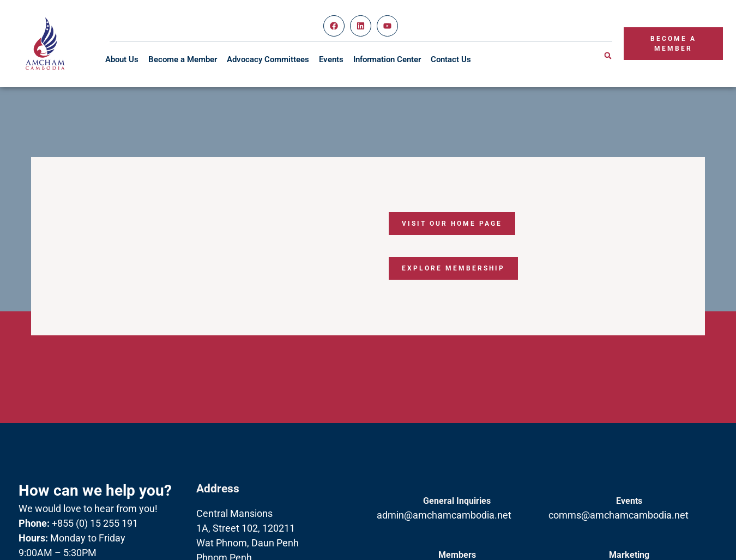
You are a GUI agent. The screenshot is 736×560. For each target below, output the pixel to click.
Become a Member (183, 59)
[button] (608, 56)
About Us (122, 59)
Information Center (387, 59)
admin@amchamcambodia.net (444, 515)
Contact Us (451, 59)
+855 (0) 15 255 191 (78, 523)
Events (331, 59)
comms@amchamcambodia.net (619, 515)
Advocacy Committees (268, 59)
